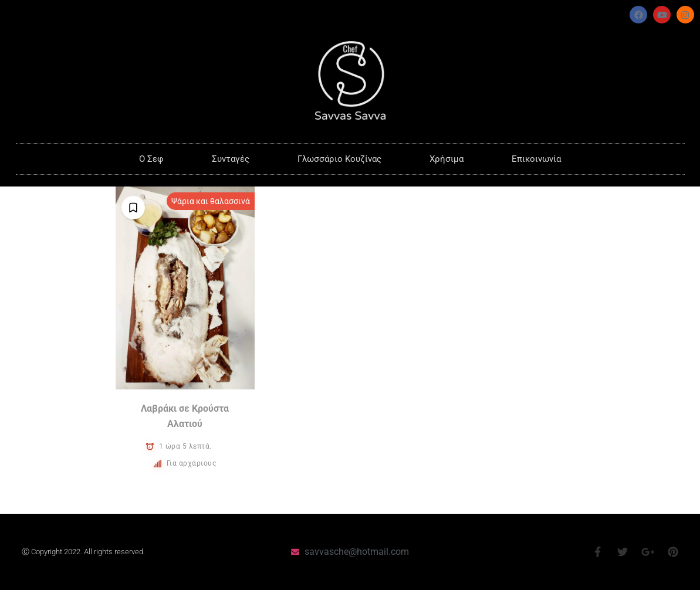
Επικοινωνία (536, 159)
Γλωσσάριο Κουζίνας (339, 159)
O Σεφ (151, 159)
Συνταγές (231, 159)
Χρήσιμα (447, 159)
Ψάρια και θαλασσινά (211, 201)
